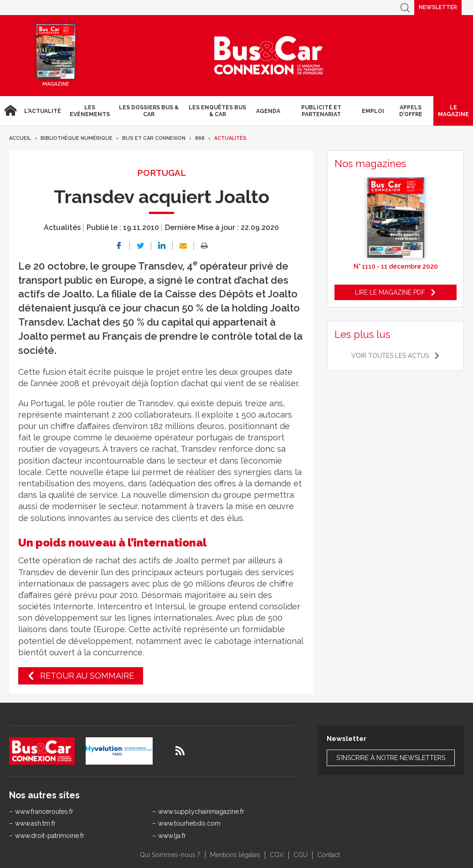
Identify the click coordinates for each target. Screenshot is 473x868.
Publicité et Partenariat (321, 111)
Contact (329, 855)
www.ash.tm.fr (35, 823)
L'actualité (43, 111)
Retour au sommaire (87, 676)
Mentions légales (235, 855)
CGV (277, 855)
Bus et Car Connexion (154, 138)
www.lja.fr (172, 836)
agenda (268, 111)
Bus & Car (269, 56)
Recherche (405, 8)
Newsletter (438, 7)
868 (200, 138)
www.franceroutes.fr (44, 812)
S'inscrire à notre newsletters (391, 758)
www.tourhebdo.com (189, 823)
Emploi (373, 111)
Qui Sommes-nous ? (170, 855)
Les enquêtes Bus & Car (217, 111)
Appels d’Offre (411, 111)
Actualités (230, 138)
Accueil (10, 111)
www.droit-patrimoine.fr (50, 836)
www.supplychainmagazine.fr (201, 812)
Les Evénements (90, 111)
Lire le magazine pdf (390, 292)
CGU (301, 855)
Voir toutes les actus (390, 356)
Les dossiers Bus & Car (149, 111)
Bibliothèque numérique (77, 138)
